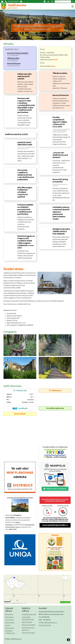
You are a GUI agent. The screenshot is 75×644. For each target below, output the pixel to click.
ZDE (29, 304)
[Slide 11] (40, 37)
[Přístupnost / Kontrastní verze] (45, 1)
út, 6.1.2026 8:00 (13, 59)
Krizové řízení (20, 414)
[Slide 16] (53, 37)
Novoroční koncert (61, 95)
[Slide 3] (20, 37)
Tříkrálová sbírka (60, 73)
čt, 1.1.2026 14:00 (18, 54)
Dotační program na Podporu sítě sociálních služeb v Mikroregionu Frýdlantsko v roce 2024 (26, 242)
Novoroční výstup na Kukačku (60, 181)
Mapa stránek (10, 628)
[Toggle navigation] (73, 7)
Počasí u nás (20, 396)
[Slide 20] (62, 37)
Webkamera (55, 391)
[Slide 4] (23, 37)
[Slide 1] (15, 37)
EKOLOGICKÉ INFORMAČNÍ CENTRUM (20, 498)
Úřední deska (9, 617)
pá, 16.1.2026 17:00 (14, 65)
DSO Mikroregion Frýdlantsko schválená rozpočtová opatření (25, 192)
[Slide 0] (12, 37)
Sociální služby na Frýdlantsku (55, 452)
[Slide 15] (50, 37)
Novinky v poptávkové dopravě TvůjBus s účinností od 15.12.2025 (60, 122)
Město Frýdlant (27, 622)
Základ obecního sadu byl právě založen (25, 76)
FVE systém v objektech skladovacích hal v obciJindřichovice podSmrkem (26, 175)
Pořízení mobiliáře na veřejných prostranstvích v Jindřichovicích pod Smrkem (25, 210)
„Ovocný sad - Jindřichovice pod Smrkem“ (60, 155)
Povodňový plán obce (55, 408)
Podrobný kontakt (45, 625)
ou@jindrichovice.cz (50, 623)
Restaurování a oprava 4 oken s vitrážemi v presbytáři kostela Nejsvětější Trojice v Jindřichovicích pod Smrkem (26, 105)
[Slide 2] (17, 37)
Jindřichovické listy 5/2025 (16, 134)
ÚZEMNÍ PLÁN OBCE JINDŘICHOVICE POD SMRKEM (61, 232)
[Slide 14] (48, 37)
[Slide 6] (28, 37)
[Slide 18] (58, 37)
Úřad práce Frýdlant (28, 633)
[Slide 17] (55, 37)
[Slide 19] (60, 37)
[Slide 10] (37, 37)
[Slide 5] (25, 37)
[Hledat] (63, 2)
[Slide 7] (30, 37)
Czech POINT (10, 620)
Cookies (8, 625)
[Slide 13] (45, 37)
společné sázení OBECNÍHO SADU (25, 144)
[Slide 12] (42, 37)
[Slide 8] (33, 37)
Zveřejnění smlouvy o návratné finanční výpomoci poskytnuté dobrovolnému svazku (61, 213)
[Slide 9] (35, 37)
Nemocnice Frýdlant (29, 625)
